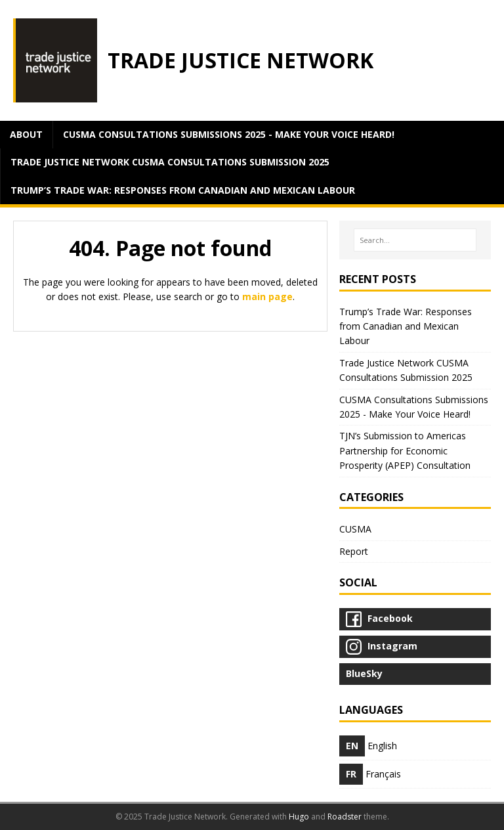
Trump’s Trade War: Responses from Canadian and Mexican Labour (183, 190)
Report (354, 551)
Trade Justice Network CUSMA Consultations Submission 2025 (170, 162)
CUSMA (355, 529)
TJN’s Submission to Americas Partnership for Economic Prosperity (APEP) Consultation (405, 450)
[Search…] (415, 240)
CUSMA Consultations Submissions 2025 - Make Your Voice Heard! (229, 134)
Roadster (345, 817)
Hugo (299, 817)
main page (267, 296)
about (26, 134)
